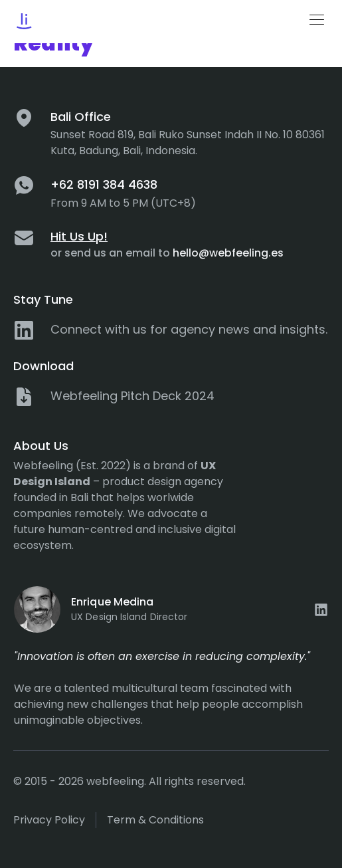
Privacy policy (49, 820)
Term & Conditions (155, 820)
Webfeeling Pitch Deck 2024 (132, 396)
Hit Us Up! (79, 236)
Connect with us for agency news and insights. (189, 329)
